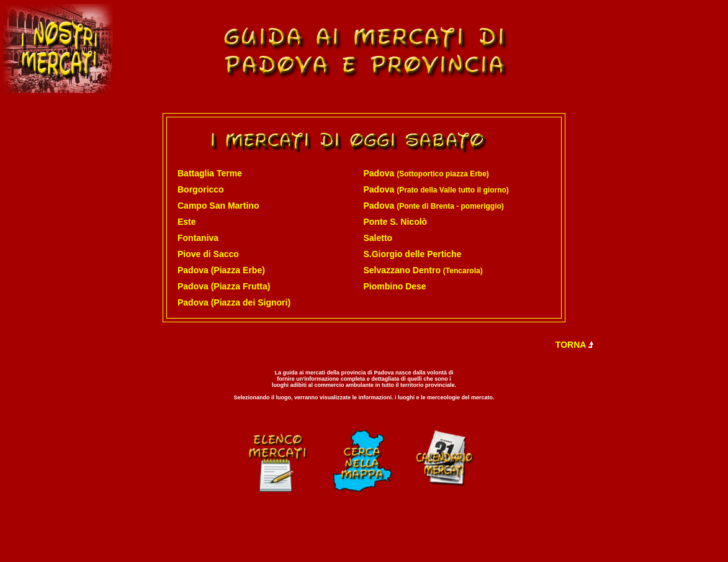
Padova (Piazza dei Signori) (234, 302)
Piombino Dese (394, 286)
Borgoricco (201, 189)
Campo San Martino (218, 206)
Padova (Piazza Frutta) (224, 286)
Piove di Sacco (208, 254)
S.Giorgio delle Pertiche (412, 254)
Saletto (378, 238)
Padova (426, 173)
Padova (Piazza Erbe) (221, 270)
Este (187, 222)
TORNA (575, 345)
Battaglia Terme (210, 173)
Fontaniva (198, 238)
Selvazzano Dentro (423, 270)
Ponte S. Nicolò (395, 222)
